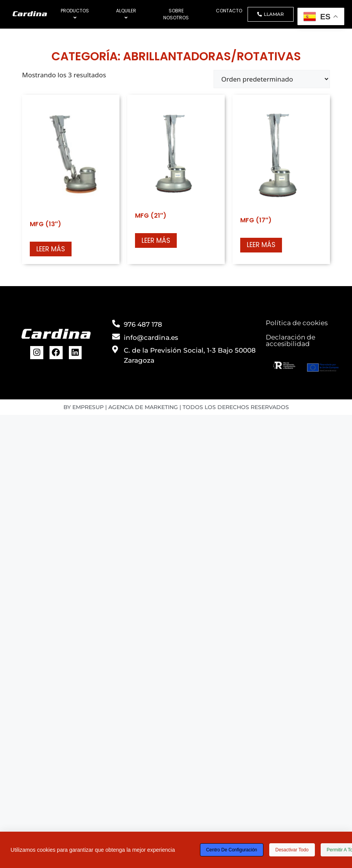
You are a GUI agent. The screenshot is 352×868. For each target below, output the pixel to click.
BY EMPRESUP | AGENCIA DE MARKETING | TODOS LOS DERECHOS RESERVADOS (176, 407)
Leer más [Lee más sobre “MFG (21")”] (156, 240)
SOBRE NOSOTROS (176, 14)
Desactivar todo (292, 850)
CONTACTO (229, 11)
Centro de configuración (232, 850)
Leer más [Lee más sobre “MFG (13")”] (51, 249)
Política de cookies (297, 323)
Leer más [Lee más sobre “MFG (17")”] (261, 245)
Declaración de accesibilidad (290, 340)
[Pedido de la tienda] (272, 79)
